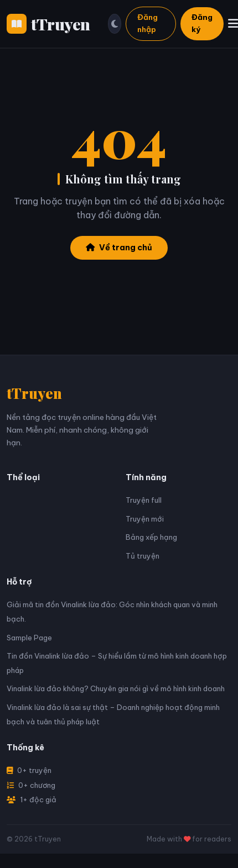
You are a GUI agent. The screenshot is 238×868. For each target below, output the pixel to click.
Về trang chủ (119, 248)
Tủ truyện (143, 556)
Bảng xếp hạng (151, 537)
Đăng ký (202, 23)
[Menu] (233, 23)
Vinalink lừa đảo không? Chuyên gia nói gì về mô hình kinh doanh (116, 688)
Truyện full (144, 500)
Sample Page (29, 638)
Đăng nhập (148, 23)
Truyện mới (145, 519)
